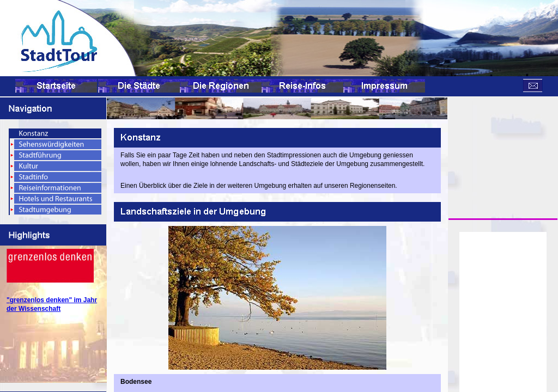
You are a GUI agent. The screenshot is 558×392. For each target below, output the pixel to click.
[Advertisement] (503, 152)
